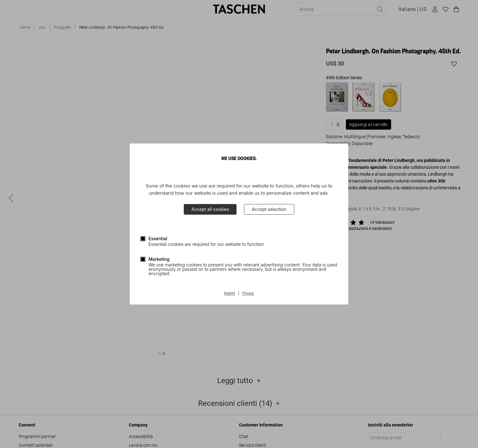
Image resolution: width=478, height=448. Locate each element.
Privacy (248, 293)
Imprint (229, 293)
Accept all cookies (210, 209)
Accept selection (269, 209)
